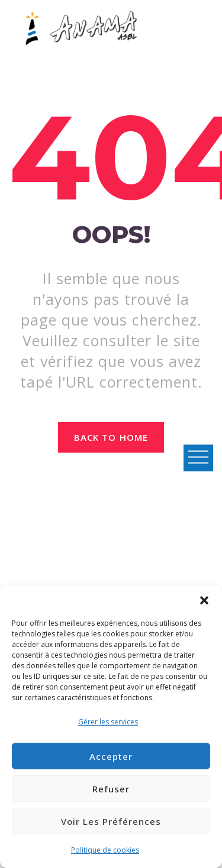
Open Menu (198, 458)
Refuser (111, 789)
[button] (204, 600)
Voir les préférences (111, 821)
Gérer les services (108, 722)
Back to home (111, 437)
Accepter (111, 756)
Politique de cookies (105, 850)
